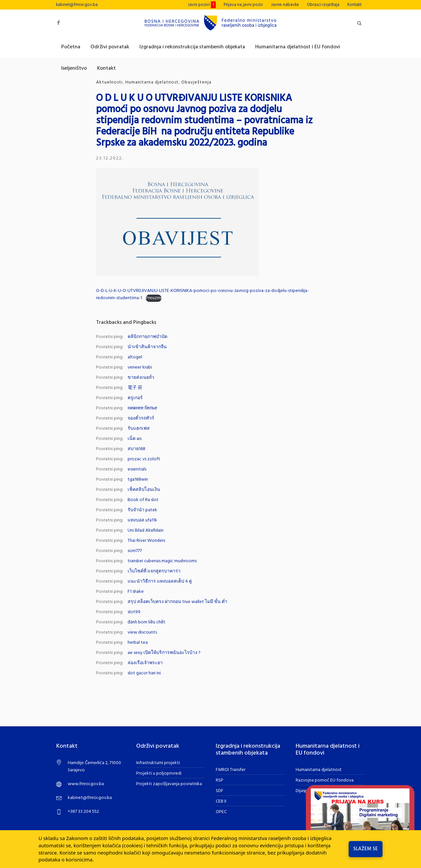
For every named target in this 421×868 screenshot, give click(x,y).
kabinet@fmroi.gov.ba (77, 5)
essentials (137, 469)
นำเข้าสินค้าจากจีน (147, 347)
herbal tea (138, 643)
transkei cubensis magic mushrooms (162, 561)
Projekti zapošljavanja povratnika (169, 784)
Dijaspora (305, 791)
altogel (135, 357)
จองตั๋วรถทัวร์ (141, 418)
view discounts (142, 632)
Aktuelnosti (109, 82)
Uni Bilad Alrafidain (146, 530)
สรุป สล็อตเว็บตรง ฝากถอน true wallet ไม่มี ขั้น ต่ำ (177, 602)
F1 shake (136, 592)
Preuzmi (154, 298)
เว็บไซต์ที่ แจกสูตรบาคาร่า (154, 571)
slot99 (134, 612)
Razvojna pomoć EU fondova (325, 780)
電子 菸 (135, 388)
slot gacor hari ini (144, 673)
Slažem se (366, 849)
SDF (220, 791)
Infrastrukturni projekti (158, 763)
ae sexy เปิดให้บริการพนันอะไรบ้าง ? (164, 653)
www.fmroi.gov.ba (86, 784)
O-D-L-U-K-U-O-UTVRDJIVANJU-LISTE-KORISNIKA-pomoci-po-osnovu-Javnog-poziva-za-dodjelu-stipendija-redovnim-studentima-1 (202, 294)
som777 (135, 551)
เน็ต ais (135, 439)
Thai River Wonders (146, 541)
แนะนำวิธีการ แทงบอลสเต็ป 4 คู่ (160, 581)
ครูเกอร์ (135, 398)
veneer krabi (140, 367)
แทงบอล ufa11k (142, 520)
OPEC (221, 812)
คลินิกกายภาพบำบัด (148, 337)
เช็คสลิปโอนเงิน (144, 490)
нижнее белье (142, 408)
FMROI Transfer (231, 770)
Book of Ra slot (143, 500)
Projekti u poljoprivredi (159, 773)
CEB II (221, 801)
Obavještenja (196, 82)
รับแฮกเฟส (139, 429)
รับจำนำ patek (142, 510)
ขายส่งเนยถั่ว (141, 378)
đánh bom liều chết (147, 622)
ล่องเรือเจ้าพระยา (145, 663)
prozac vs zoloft (144, 459)
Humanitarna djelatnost (152, 82)
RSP (220, 780)
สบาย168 (136, 449)
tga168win (138, 480)
